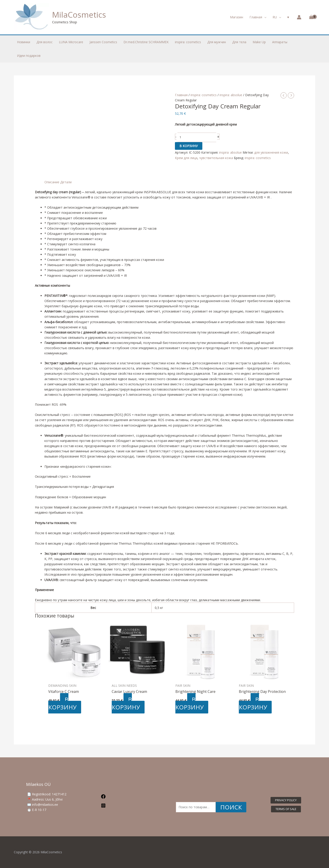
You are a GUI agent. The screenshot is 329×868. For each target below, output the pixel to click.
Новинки (24, 42)
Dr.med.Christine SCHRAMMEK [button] (146, 42)
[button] (258, 17)
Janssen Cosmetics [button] (103, 42)
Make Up (259, 42)
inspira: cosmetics (204, 95)
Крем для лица (186, 158)
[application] (264, 17)
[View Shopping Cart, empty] (311, 17)
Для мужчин (217, 42)
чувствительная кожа (216, 158)
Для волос (45, 42)
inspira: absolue (231, 95)
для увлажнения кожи (271, 152)
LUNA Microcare (71, 42)
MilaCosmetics (79, 15)
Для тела (239, 42)
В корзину (189, 146)
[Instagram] (125, 806)
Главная (181, 95)
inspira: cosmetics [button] (188, 42)
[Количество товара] (197, 137)
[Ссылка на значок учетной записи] (299, 17)
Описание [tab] (52, 182)
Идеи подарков (29, 56)
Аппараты (280, 42)
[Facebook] (125, 796)
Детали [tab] (66, 182)
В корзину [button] (62, 703)
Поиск (231, 807)
